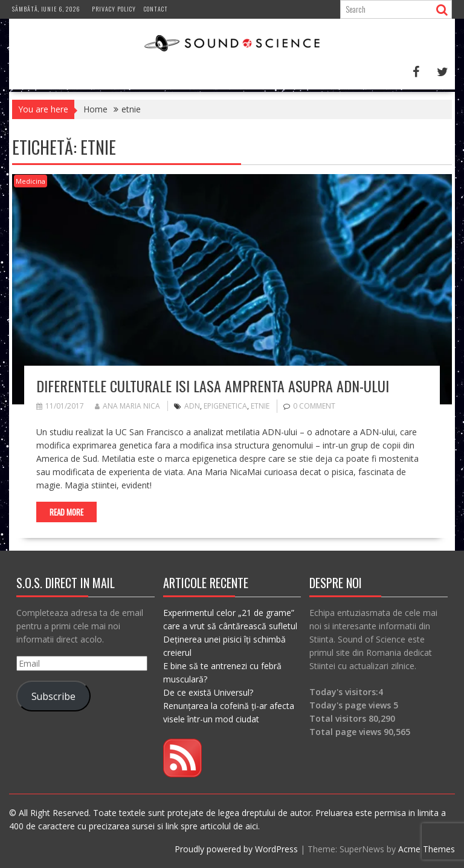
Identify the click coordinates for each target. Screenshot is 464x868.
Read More (66, 512)
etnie (260, 406)
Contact (156, 9)
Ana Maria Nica (127, 406)
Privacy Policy (114, 9)
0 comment (314, 406)
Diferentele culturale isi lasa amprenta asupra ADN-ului (213, 386)
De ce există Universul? (208, 692)
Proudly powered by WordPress (236, 849)
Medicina (31, 181)
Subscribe (53, 696)
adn (192, 406)
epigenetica (225, 406)
